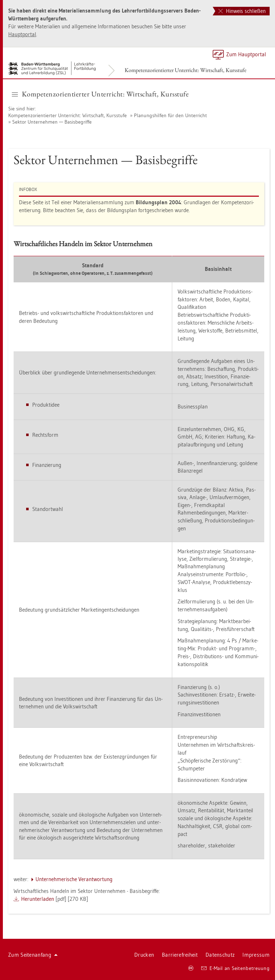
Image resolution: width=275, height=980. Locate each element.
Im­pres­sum (256, 955)
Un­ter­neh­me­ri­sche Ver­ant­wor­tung (74, 879)
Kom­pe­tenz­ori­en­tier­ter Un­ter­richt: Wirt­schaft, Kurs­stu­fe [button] (100, 94)
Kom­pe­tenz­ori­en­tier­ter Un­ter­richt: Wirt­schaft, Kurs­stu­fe (185, 70)
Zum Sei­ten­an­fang (33, 955)
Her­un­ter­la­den (38, 899)
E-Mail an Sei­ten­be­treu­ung (235, 968)
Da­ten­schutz (220, 955)
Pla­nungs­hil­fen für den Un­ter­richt (170, 115)
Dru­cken (144, 955)
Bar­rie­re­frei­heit (180, 955)
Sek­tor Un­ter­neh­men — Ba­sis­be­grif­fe (52, 122)
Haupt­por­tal (22, 34)
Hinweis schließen (242, 11)
